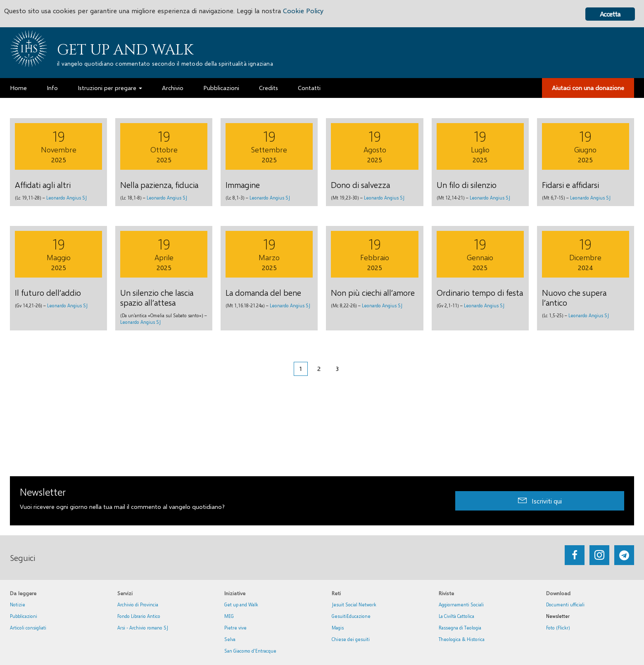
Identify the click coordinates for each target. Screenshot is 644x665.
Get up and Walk (125, 50)
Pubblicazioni (24, 616)
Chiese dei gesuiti (351, 639)
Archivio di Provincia (138, 604)
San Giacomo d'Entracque (250, 651)
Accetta (610, 14)
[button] (540, 501)
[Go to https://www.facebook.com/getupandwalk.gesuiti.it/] (575, 555)
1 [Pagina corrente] (301, 368)
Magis (338, 628)
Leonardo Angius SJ (67, 198)
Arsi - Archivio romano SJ (143, 628)
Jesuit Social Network (354, 604)
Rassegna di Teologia (460, 628)
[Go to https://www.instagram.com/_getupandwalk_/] (599, 555)
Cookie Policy (315, 11)
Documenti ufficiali (565, 604)
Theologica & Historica (462, 639)
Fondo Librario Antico (139, 616)
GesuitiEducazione (351, 616)
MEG (229, 616)
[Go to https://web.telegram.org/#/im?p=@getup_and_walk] (624, 555)
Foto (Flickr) (558, 628)
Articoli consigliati (28, 628)
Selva (230, 639)
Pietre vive (235, 628)
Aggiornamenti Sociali (461, 604)
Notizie (18, 604)
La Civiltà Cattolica (456, 616)
